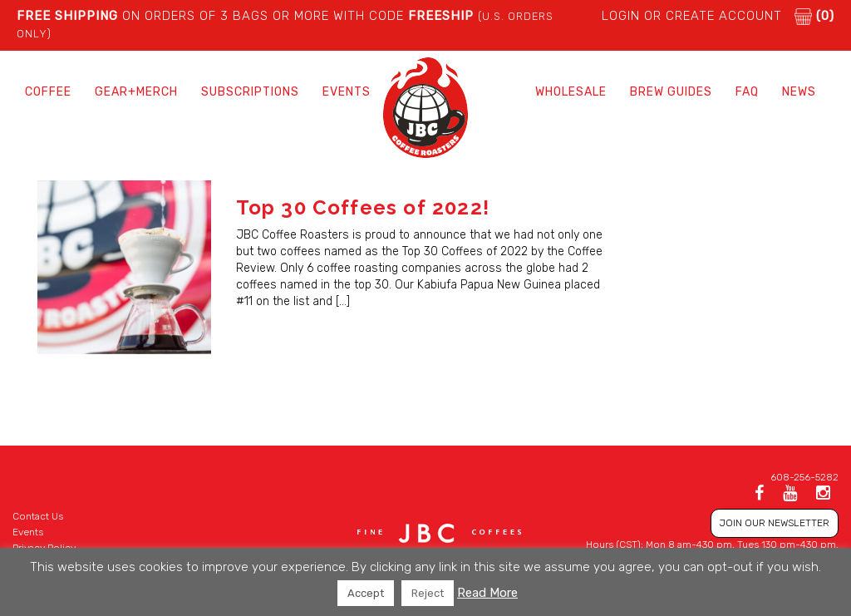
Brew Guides (671, 92)
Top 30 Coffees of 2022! (363, 207)
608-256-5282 (804, 477)
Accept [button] (366, 593)
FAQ (747, 92)
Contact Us (38, 516)
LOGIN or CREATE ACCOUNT (692, 16)
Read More (487, 593)
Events (347, 92)
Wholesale (571, 92)
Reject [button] (428, 593)
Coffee (48, 92)
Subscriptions (250, 92)
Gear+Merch (136, 92)
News (799, 92)
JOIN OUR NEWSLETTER (775, 523)
